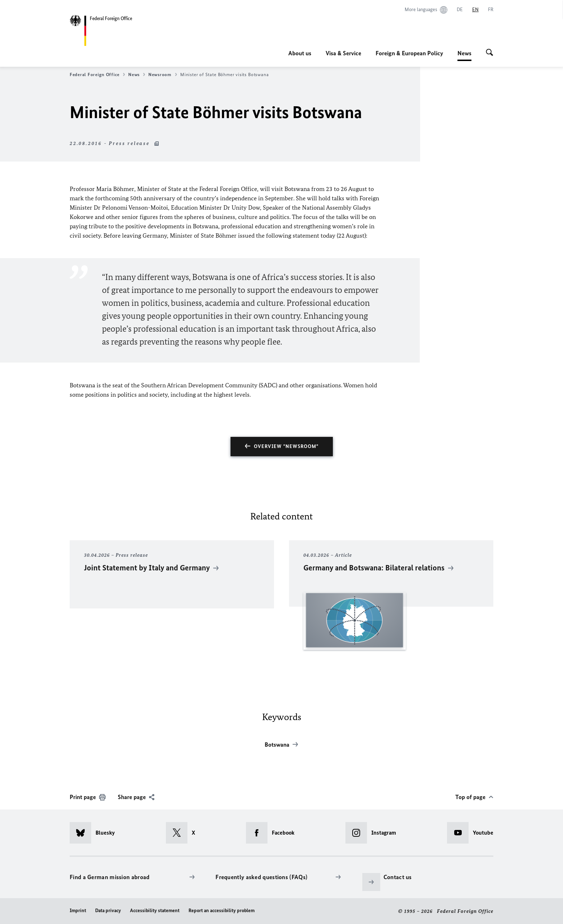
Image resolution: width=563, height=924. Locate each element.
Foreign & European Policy (409, 53)
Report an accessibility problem (222, 911)
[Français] (491, 10)
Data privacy (108, 911)
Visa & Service (343, 53)
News (464, 53)
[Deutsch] (460, 10)
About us (300, 53)
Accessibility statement (155, 911)
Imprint (78, 911)
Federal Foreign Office (97, 75)
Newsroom (163, 75)
